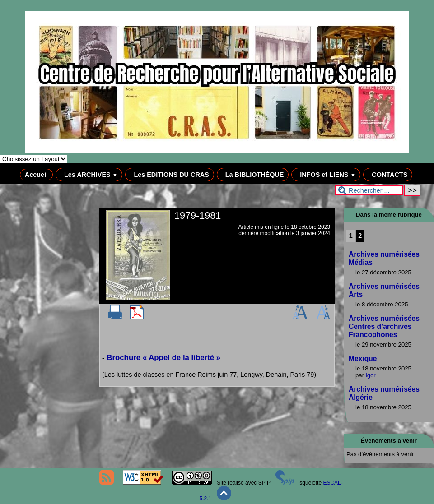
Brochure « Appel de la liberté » (163, 358)
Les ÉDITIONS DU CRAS (169, 175)
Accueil (36, 175)
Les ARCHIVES (89, 175)
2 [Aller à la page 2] (360, 236)
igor (371, 375)
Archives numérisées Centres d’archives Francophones (384, 326)
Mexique (363, 358)
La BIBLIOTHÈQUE (253, 175)
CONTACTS (388, 175)
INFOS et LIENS (326, 175)
